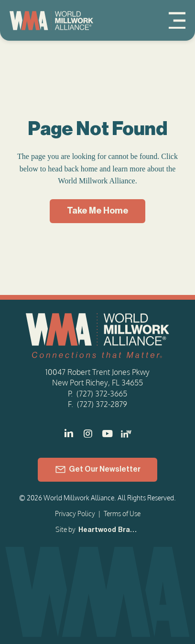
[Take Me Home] (97, 211)
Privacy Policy (75, 514)
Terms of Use (122, 514)
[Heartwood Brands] (108, 531)
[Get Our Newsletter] (97, 470)
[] (69, 434)
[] (107, 434)
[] (88, 434)
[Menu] (177, 20)
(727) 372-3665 (102, 394)
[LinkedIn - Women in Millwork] (126, 434)
